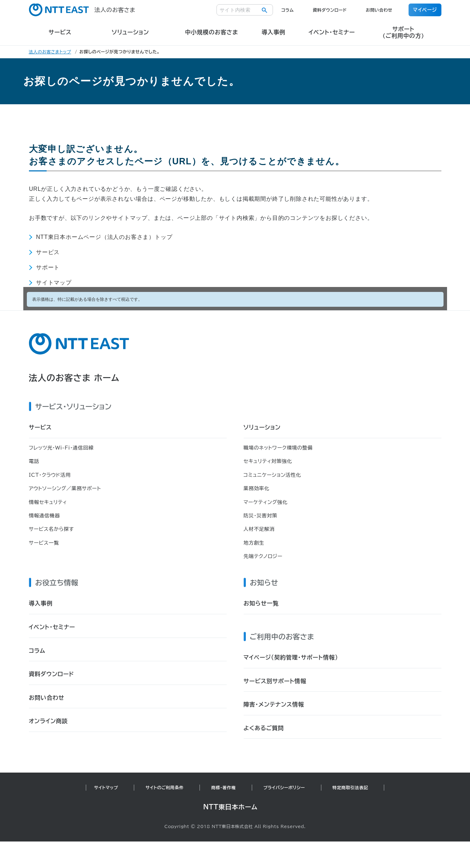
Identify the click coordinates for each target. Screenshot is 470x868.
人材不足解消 (259, 529)
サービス (48, 252)
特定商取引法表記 (350, 787)
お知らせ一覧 (261, 603)
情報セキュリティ (48, 502)
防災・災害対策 (261, 516)
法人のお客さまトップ (50, 52)
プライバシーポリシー (284, 787)
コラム (288, 10)
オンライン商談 (49, 721)
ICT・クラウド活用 (50, 475)
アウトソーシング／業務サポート (65, 488)
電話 (34, 461)
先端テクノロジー (263, 556)
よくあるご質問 (264, 728)
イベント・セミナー (52, 627)
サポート (48, 267)
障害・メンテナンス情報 (274, 704)
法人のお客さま (82, 10)
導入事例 (41, 603)
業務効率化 (257, 488)
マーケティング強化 (266, 502)
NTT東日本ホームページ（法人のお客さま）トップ (104, 237)
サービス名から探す (52, 529)
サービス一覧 (44, 543)
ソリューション (262, 427)
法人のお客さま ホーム (74, 378)
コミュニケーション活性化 (272, 475)
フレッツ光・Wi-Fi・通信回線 (61, 448)
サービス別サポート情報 (275, 681)
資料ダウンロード (330, 10)
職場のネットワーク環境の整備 (278, 448)
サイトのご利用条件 (165, 787)
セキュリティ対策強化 (268, 461)
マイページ (425, 10)
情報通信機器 (44, 516)
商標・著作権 (224, 787)
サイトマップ (54, 283)
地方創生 (254, 543)
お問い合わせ (379, 10)
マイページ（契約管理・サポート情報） (291, 657)
